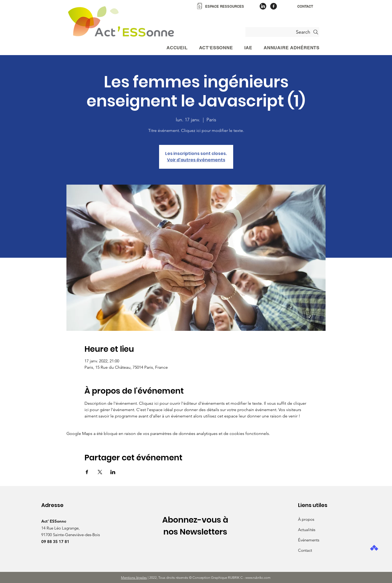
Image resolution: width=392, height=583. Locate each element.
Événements (309, 540)
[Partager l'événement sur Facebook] (87, 472)
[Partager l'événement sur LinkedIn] (113, 472)
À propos (306, 519)
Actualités (307, 530)
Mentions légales (134, 578)
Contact (305, 550)
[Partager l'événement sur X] (100, 472)
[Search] (282, 32)
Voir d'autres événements (196, 160)
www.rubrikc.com (258, 578)
